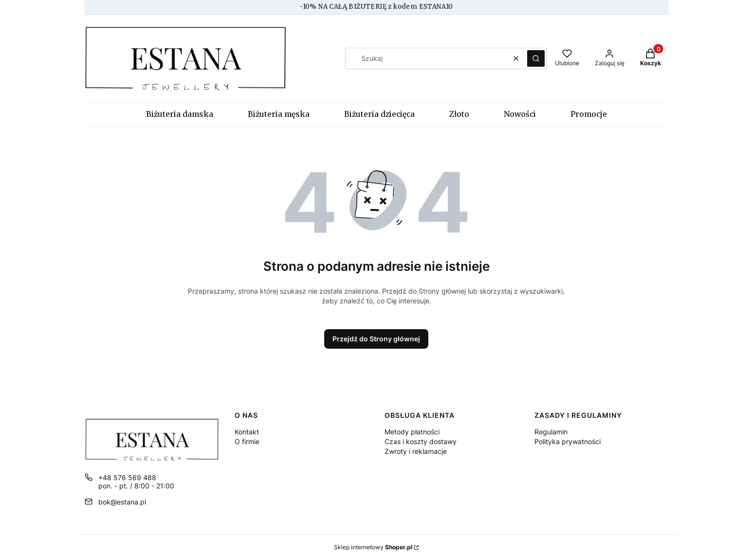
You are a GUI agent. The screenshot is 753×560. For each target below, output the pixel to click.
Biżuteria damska (180, 114)
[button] (536, 58)
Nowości (520, 114)
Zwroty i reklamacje (416, 451)
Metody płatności (412, 432)
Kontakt (247, 432)
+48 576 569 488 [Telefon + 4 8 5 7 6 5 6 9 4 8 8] (127, 477)
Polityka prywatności (568, 441)
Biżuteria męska (279, 114)
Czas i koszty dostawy (421, 441)
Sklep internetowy (373, 547)
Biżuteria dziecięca (379, 114)
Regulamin (551, 432)
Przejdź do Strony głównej (376, 339)
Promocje (589, 114)
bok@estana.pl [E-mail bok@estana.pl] (122, 502)
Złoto (459, 114)
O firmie (247, 441)
